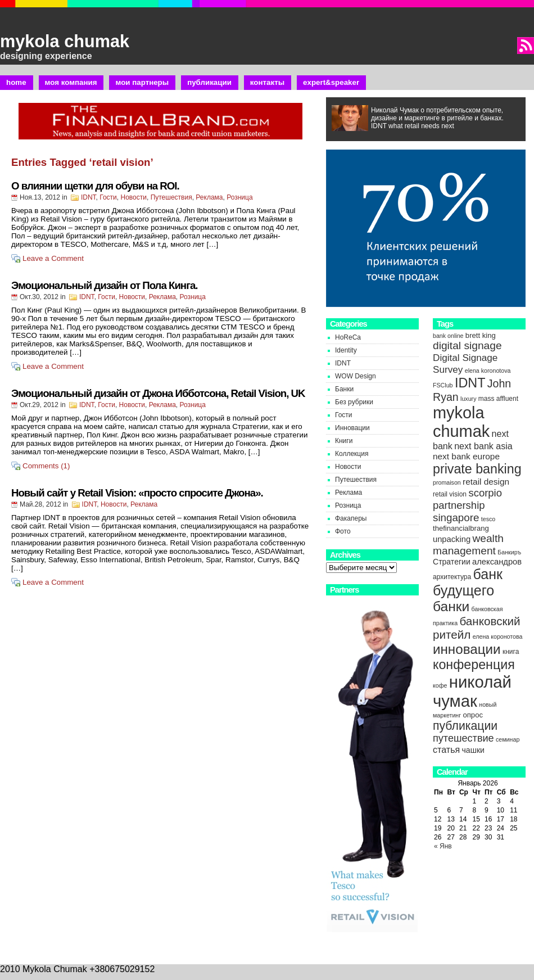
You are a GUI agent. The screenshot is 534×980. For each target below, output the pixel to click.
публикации (465, 726)
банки (451, 606)
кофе (440, 685)
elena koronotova (488, 371)
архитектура (452, 577)
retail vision (450, 494)
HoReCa (348, 337)
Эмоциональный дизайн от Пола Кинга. (104, 285)
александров (497, 562)
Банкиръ (509, 552)
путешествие (463, 738)
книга (511, 652)
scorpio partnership (467, 499)
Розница (239, 197)
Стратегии (452, 562)
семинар (508, 739)
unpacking (452, 539)
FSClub (443, 385)
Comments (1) (46, 466)
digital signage (467, 346)
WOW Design (356, 376)
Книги (344, 441)
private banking (477, 469)
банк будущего (468, 582)
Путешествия (171, 197)
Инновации (352, 428)
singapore (456, 518)
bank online (448, 336)
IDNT (89, 197)
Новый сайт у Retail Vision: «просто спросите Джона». (137, 493)
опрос (472, 715)
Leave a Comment (53, 258)
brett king (481, 335)
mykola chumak (65, 41)
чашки (473, 750)
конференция (474, 665)
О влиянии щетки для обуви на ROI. (95, 186)
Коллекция (352, 454)
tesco (488, 519)
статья (446, 749)
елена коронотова (498, 636)
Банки (344, 389)
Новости (134, 197)
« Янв (443, 846)
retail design (486, 482)
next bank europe (466, 456)
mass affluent (498, 399)
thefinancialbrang (461, 528)
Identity (346, 350)
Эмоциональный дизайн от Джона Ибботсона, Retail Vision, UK (158, 393)
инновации (467, 649)
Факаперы (351, 518)
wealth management (468, 545)
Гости (108, 197)
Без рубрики (354, 402)
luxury (468, 399)
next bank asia (483, 446)
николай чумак (472, 691)
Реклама (209, 197)
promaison (447, 482)
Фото (343, 531)
